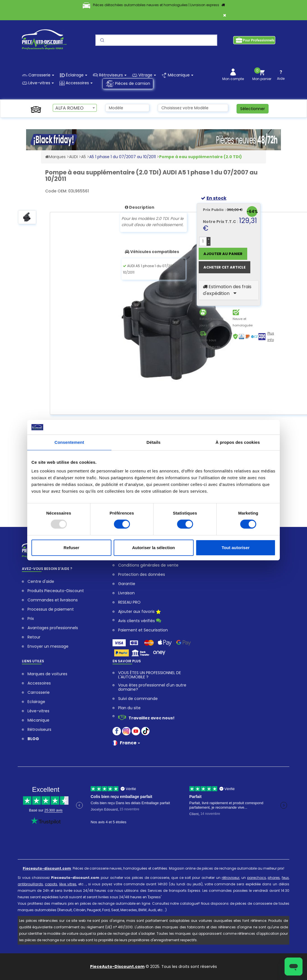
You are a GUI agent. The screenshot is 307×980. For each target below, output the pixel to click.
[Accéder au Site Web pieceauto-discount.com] (47, 157)
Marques (57, 157)
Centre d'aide (41, 582)
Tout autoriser (236, 548)
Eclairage (36, 702)
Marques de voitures (47, 674)
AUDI (73, 157)
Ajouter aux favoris (139, 612)
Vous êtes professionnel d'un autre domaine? (152, 687)
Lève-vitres (38, 711)
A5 (83, 157)
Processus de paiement (51, 609)
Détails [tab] (153, 442)
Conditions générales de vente (148, 565)
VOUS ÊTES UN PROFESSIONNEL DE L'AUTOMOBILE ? (150, 675)
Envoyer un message (48, 646)
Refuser (72, 548)
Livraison (126, 593)
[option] (27, 219)
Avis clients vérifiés (140, 620)
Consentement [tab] (69, 442)
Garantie (127, 584)
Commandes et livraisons (53, 600)
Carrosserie (39, 693)
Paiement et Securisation (143, 630)
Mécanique (38, 720)
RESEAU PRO (129, 602)
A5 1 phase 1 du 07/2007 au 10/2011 (122, 157)
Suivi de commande (138, 699)
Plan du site (129, 708)
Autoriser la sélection (154, 548)
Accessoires (39, 683)
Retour (34, 637)
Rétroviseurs (39, 730)
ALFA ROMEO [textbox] (69, 108)
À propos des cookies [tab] (238, 442)
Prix (31, 619)
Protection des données (142, 575)
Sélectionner (253, 109)
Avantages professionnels (53, 628)
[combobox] (75, 108)
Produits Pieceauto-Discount (56, 591)
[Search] (156, 40)
